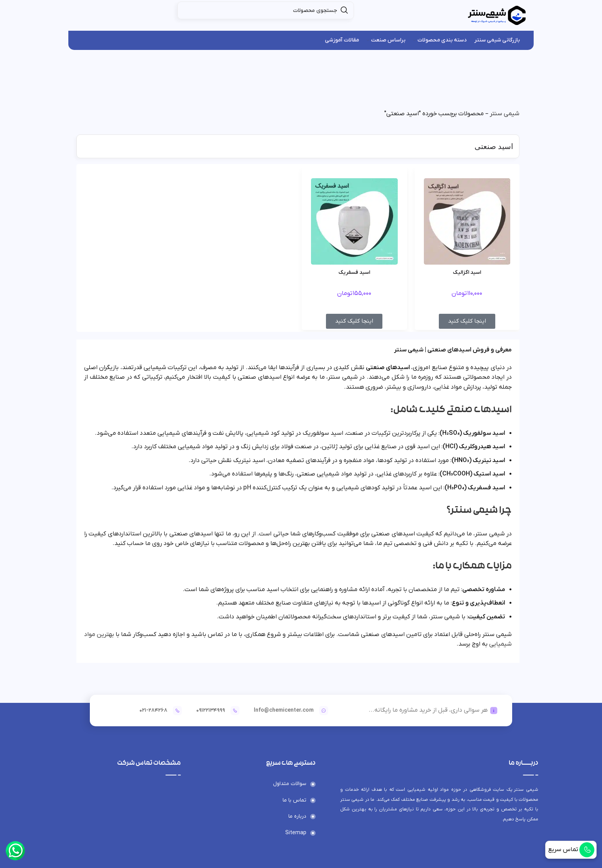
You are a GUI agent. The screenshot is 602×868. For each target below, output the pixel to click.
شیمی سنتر (505, 114)
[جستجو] (266, 10)
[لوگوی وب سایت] (497, 15)
